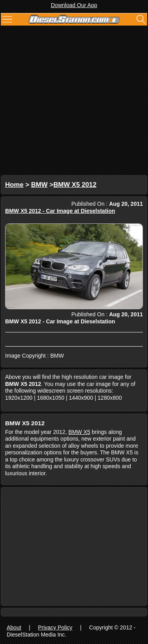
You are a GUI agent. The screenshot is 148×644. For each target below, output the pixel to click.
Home (14, 185)
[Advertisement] (74, 101)
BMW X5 (79, 432)
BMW (39, 185)
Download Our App (74, 5)
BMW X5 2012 (75, 185)
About (14, 627)
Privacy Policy (55, 627)
